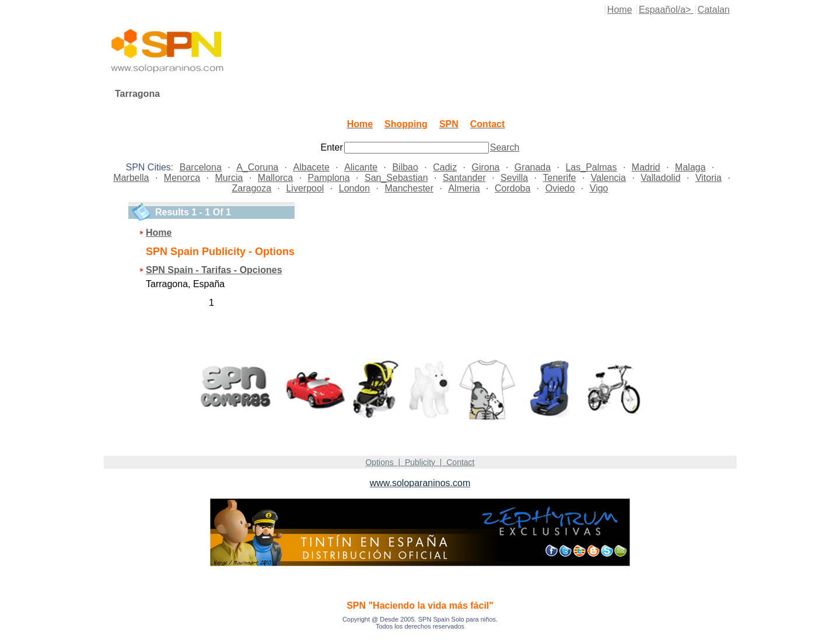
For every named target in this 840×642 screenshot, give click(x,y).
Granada (533, 167)
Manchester (409, 188)
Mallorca (275, 178)
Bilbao (405, 167)
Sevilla (514, 178)
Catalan (714, 10)
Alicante (361, 167)
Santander (464, 178)
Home (620, 10)
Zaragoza (252, 188)
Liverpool (305, 188)
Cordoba (512, 188)
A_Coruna (257, 167)
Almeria (464, 188)
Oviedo (560, 188)
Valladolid (660, 178)
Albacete (311, 167)
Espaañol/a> (666, 10)
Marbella (131, 178)
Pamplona (329, 178)
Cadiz (445, 167)
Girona (485, 167)
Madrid (646, 167)
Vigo (599, 188)
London (354, 188)
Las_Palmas (591, 167)
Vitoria (708, 178)
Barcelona (201, 167)
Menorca (182, 178)
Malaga (690, 167)
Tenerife (560, 178)
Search (505, 147)
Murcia (229, 178)
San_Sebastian (396, 178)
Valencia (608, 178)
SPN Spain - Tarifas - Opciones (214, 270)
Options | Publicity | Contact (420, 462)
